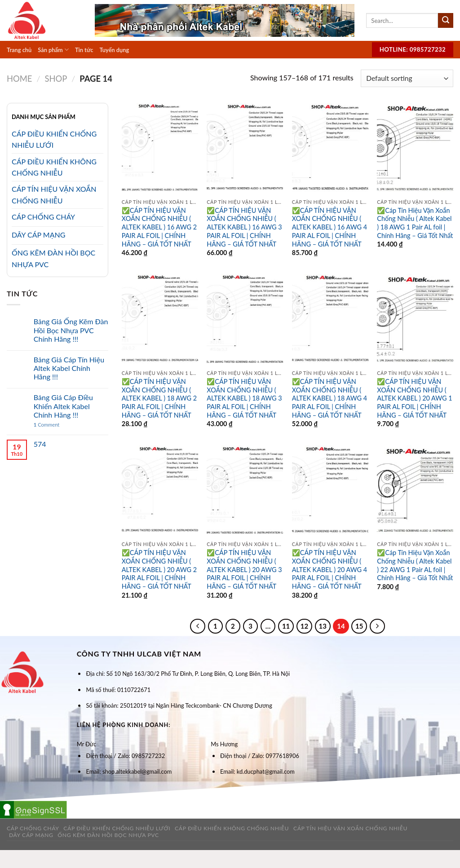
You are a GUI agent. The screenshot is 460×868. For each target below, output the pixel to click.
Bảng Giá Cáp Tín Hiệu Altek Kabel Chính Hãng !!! (69, 368)
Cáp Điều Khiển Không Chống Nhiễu (232, 828)
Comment (47, 425)
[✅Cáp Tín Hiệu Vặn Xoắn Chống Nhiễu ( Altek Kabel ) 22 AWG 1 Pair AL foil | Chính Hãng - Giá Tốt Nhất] (415, 491)
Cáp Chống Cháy (33, 828)
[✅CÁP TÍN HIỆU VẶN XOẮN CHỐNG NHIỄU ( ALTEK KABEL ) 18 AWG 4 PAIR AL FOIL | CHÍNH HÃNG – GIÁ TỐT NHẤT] (330, 320)
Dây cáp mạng (31, 835)
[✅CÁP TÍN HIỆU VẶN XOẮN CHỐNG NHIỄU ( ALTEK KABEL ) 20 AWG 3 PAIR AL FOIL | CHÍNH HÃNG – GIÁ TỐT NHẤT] (245, 491)
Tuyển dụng (114, 50)
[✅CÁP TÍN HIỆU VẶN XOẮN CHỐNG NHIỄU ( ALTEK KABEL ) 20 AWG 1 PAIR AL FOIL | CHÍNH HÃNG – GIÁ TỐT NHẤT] (415, 320)
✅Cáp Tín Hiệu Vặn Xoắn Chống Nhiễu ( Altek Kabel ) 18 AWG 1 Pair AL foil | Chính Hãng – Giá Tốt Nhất (415, 223)
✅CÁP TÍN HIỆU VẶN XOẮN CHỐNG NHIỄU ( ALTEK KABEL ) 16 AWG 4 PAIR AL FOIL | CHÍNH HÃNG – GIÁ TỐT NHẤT (330, 227)
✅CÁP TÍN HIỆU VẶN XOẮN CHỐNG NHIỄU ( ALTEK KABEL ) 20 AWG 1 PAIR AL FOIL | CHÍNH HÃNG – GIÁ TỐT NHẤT (414, 398)
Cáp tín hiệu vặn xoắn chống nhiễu (350, 828)
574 (40, 444)
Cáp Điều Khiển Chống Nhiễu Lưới (117, 828)
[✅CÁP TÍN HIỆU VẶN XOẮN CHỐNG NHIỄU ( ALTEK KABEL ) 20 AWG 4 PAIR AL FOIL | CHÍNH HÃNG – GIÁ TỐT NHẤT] (330, 491)
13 (323, 626)
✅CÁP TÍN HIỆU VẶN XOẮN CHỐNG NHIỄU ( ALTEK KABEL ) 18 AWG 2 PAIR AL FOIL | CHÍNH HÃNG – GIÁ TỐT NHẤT (159, 398)
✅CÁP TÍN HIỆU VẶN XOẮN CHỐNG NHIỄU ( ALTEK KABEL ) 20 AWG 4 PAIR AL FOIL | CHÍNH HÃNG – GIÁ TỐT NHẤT (330, 569)
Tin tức (84, 50)
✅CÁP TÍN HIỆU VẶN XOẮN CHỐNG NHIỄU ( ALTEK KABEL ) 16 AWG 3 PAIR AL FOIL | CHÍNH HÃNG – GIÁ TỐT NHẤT (244, 227)
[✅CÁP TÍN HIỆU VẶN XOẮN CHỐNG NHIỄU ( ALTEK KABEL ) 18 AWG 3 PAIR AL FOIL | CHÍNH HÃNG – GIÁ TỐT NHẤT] (245, 320)
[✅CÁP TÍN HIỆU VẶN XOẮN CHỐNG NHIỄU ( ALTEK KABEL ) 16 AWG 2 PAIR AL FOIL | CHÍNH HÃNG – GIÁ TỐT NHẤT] (160, 149)
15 (359, 626)
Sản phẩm (53, 50)
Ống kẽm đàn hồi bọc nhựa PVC (108, 835)
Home (19, 79)
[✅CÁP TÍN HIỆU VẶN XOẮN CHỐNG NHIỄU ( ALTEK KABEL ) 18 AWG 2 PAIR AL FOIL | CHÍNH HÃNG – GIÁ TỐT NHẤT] (160, 320)
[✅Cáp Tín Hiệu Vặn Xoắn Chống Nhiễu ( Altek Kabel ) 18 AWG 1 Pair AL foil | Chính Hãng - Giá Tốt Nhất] (415, 149)
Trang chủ (19, 50)
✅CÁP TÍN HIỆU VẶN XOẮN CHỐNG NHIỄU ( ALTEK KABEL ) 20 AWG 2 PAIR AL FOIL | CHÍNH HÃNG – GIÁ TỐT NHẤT (159, 569)
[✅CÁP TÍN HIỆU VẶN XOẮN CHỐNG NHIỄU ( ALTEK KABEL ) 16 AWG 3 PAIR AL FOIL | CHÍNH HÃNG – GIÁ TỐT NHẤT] (245, 149)
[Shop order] (407, 78)
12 (304, 626)
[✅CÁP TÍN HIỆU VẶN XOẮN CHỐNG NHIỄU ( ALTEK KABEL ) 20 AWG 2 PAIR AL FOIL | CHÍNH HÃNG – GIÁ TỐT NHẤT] (160, 491)
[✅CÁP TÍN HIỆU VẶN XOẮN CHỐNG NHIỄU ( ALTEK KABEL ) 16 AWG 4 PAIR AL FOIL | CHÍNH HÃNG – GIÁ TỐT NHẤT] (330, 149)
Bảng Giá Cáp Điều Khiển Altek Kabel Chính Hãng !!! (63, 406)
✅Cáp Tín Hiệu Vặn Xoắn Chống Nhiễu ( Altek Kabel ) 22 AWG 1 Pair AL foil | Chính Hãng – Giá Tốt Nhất (415, 565)
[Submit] (446, 21)
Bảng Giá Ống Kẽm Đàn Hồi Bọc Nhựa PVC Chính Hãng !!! (71, 330)
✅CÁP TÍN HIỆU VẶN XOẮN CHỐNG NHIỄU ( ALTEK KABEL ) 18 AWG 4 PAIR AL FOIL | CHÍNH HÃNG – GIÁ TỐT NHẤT (330, 398)
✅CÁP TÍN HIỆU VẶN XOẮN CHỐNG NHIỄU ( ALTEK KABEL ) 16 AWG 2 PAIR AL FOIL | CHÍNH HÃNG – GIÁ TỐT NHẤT (159, 227)
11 (286, 626)
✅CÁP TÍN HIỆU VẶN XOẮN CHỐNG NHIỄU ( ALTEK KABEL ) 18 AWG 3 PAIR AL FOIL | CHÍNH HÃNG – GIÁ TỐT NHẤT (244, 398)
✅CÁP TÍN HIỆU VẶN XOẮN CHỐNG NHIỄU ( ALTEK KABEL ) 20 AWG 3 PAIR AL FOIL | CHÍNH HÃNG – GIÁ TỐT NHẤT (244, 569)
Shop (56, 79)
